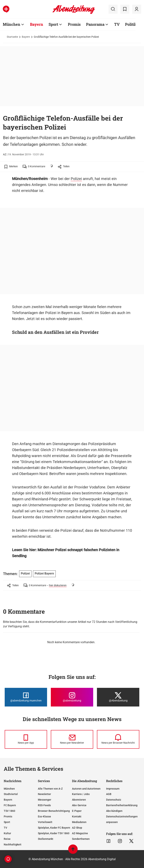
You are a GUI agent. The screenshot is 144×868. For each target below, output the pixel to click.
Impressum (113, 789)
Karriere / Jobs (81, 794)
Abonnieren (79, 800)
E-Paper (77, 811)
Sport (7, 822)
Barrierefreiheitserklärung (122, 805)
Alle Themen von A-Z (50, 789)
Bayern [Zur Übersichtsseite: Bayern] (37, 24)
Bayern (26, 37)
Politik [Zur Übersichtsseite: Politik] (131, 24)
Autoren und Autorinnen (86, 789)
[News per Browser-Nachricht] (118, 739)
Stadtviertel (11, 794)
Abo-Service (79, 805)
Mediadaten (79, 822)
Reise (7, 839)
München (9, 789)
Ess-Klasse (44, 816)
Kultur (7, 833)
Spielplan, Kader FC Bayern (54, 828)
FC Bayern (10, 805)
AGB (109, 794)
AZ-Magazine (80, 833)
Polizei (76, 179)
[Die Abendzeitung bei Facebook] (26, 697)
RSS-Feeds (44, 805)
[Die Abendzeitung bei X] (118, 697)
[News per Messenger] (26, 739)
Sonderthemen (81, 839)
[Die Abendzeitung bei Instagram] (72, 697)
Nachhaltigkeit (13, 844)
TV (5, 828)
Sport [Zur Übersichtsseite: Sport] (53, 24)
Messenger (45, 800)
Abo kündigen (114, 811)
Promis (8, 816)
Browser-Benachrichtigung (54, 811)
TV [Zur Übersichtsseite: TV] (117, 24)
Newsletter (44, 794)
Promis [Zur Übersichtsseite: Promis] (74, 24)
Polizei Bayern (44, 573)
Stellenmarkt (46, 839)
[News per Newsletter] (72, 739)
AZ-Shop (77, 828)
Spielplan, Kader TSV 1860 (54, 833)
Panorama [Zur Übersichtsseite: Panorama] (95, 24)
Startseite (12, 37)
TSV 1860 (9, 811)
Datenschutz (114, 800)
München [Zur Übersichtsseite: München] (12, 24)
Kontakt (77, 816)
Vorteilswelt (45, 822)
